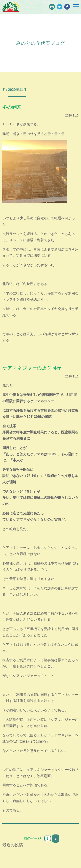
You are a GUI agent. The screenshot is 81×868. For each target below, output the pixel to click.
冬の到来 (12, 107)
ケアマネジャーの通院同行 (32, 368)
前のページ (32, 838)
